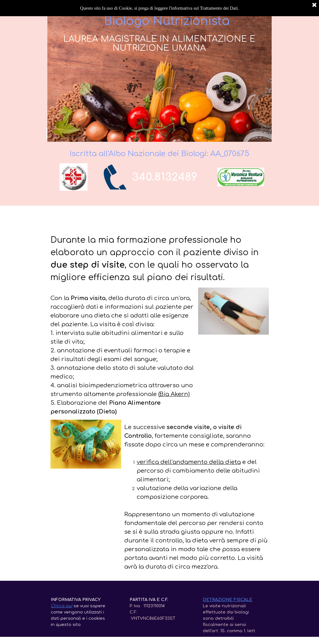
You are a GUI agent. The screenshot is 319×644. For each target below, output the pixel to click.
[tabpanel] (168, 177)
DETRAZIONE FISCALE (228, 600)
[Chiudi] (314, 5)
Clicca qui (62, 606)
